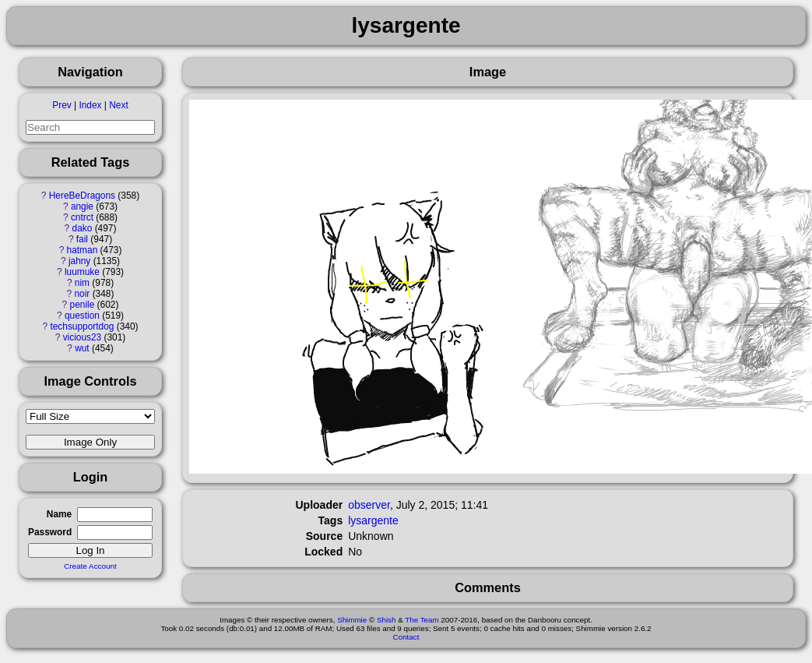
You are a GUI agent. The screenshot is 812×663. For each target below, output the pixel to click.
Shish (387, 620)
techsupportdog (82, 326)
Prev (62, 105)
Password (50, 532)
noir (83, 294)
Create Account (90, 566)
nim (82, 283)
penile (83, 305)
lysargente (373, 520)
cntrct (82, 217)
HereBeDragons (82, 196)
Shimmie (352, 620)
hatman (83, 250)
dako (83, 228)
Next (118, 105)
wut (82, 348)
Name (59, 514)
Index (90, 105)
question (82, 316)
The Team (422, 620)
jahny (79, 261)
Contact (406, 637)
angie (82, 206)
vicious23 (83, 337)
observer (369, 505)
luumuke (82, 272)
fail (82, 239)
